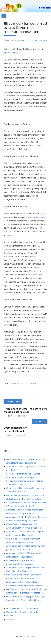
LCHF (6, 342)
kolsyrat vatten (11, 53)
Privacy (10, 615)
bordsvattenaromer (36, 217)
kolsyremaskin (30, 383)
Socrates (31, 636)
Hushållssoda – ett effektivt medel (22, 608)
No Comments (40, 40)
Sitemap (10, 619)
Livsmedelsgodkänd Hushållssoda (22, 612)
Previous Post (13, 401)
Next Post (40, 421)
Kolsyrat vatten (23, 40)
